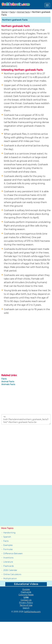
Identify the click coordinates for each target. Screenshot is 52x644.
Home (4, 12)
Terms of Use (26, 605)
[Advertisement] (26, 345)
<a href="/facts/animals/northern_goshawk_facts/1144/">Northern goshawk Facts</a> (26, 419)
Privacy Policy (26, 603)
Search (26, 608)
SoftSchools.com (32, 612)
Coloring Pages (26, 595)
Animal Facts (23, 12)
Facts (12, 12)
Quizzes (26, 589)
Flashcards (9, 566)
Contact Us (26, 600)
